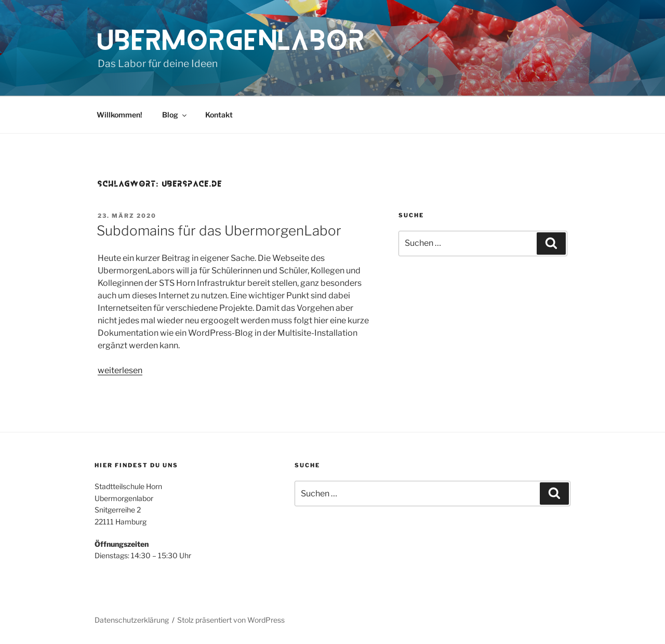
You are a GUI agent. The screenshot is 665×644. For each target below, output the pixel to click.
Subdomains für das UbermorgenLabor (219, 231)
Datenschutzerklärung (132, 620)
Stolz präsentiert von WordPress (231, 620)
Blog (175, 115)
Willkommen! (119, 115)
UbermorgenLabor (232, 41)
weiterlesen (120, 370)
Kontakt (219, 115)
